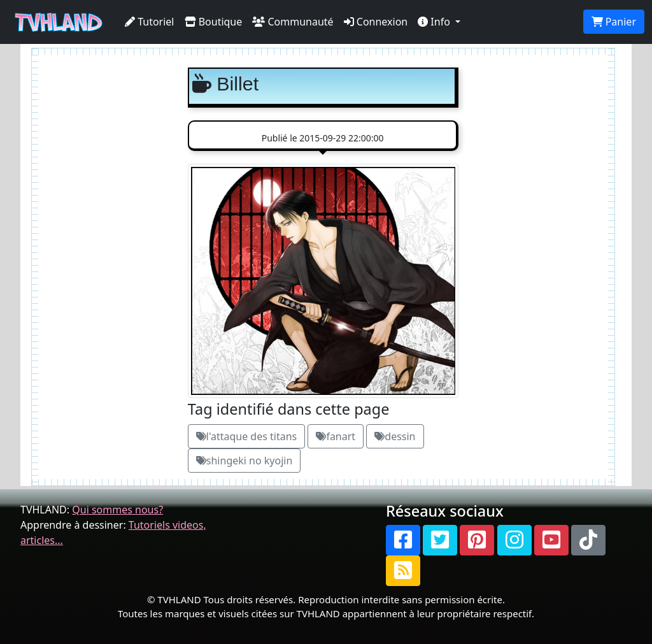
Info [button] (435, 22)
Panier (614, 22)
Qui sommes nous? (117, 510)
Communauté (293, 22)
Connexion (376, 22)
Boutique (214, 22)
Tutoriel (150, 22)
